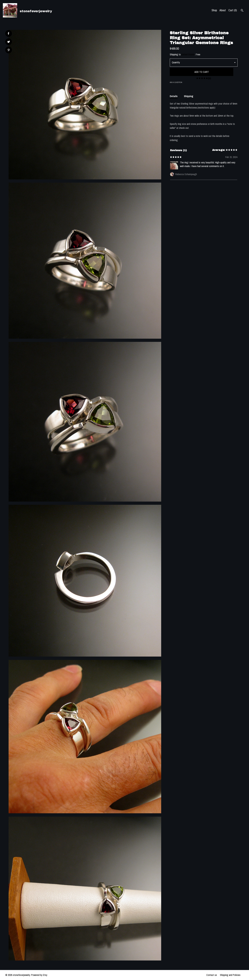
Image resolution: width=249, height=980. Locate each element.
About (223, 10)
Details (174, 96)
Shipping (189, 96)
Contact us (212, 975)
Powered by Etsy (39, 975)
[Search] (242, 11)
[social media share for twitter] (9, 42)
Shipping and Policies (230, 975)
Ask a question (176, 82)
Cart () (233, 10)
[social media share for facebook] (8, 33)
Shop (214, 10)
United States (188, 54)
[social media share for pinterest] (9, 50)
